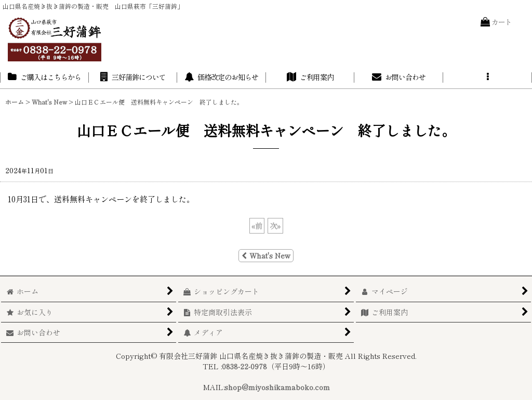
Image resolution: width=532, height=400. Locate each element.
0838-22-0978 (244, 366)
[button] (488, 78)
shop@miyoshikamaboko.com (277, 387)
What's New (266, 255)
